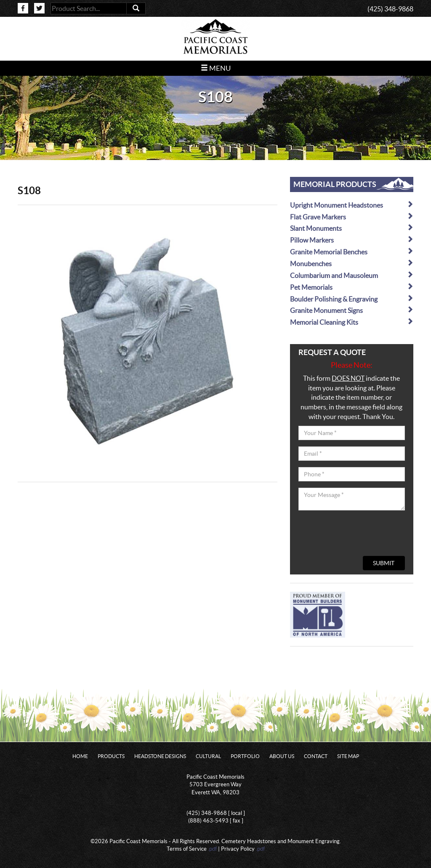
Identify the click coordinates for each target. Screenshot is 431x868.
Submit (384, 563)
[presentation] (362, 533)
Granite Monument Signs (352, 310)
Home (80, 756)
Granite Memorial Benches (352, 252)
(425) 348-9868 (390, 9)
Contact (316, 756)
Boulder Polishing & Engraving (352, 299)
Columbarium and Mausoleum (352, 275)
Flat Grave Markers (352, 217)
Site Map (348, 756)
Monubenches (352, 263)
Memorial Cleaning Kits (352, 322)
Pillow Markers (352, 240)
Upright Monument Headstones (352, 205)
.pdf (212, 849)
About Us (282, 756)
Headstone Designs (160, 756)
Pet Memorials (352, 287)
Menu (216, 68)
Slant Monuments (352, 228)
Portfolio (245, 756)
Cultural (208, 756)
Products (111, 756)
